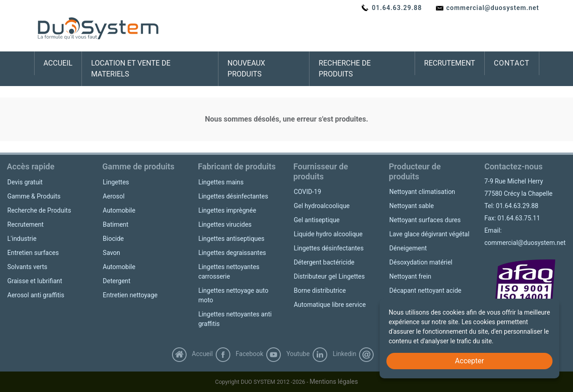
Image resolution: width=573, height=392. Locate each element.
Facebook (239, 354)
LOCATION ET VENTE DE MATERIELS (131, 69)
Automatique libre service (330, 305)
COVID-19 (307, 192)
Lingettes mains (221, 182)
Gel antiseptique (317, 220)
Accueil (192, 354)
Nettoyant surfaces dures (425, 220)
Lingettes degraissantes (232, 253)
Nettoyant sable (411, 206)
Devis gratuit (25, 182)
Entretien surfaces (33, 253)
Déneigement (408, 248)
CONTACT (512, 63)
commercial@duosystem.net (487, 8)
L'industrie (22, 239)
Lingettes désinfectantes (233, 196)
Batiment (116, 224)
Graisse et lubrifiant (35, 281)
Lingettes (116, 182)
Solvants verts (27, 267)
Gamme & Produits (34, 196)
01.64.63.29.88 (391, 8)
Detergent (117, 281)
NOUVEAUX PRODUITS (246, 69)
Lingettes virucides (225, 224)
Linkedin (334, 354)
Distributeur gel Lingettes (329, 276)
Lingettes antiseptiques (231, 239)
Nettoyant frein (410, 276)
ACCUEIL (58, 63)
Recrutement (25, 224)
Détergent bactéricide (324, 262)
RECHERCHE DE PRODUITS (345, 69)
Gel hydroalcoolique (322, 206)
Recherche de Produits (39, 210)
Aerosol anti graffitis (36, 295)
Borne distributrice (319, 290)
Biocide (113, 239)
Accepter (470, 361)
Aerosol (114, 196)
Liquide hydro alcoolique (328, 234)
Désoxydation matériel (421, 262)
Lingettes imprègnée (227, 210)
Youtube (288, 354)
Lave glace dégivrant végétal (429, 234)
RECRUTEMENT (450, 63)
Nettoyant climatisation (422, 192)
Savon (112, 253)
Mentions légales (334, 382)
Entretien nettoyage (130, 295)
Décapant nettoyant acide (425, 290)
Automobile (119, 210)
